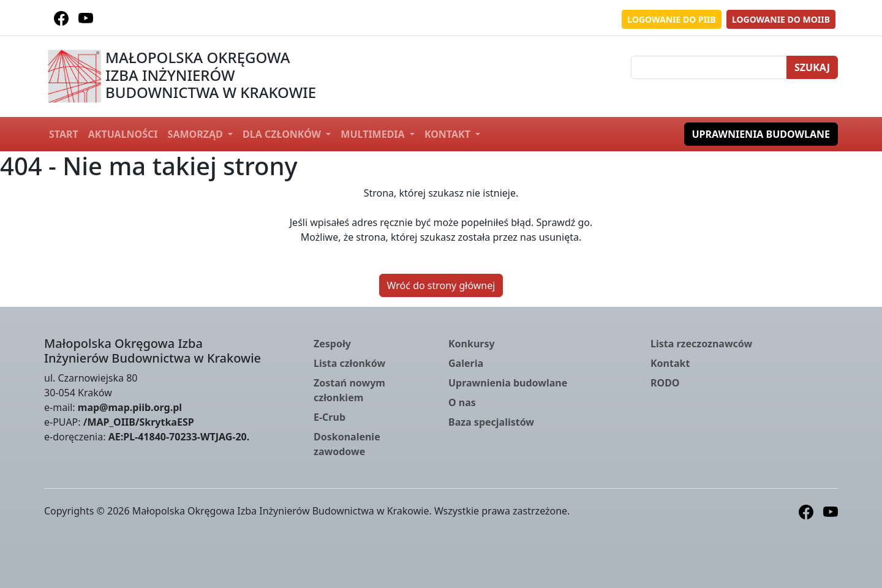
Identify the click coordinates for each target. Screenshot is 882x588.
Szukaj (812, 67)
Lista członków (349, 363)
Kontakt (449, 134)
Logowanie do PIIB (672, 19)
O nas (462, 402)
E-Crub (330, 417)
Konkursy (472, 344)
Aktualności (123, 134)
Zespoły (332, 344)
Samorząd (197, 134)
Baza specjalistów (491, 422)
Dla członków (283, 134)
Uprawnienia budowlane (761, 134)
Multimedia (374, 134)
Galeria (466, 363)
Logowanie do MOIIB (781, 19)
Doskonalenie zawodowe (347, 444)
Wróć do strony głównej (441, 285)
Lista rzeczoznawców (701, 344)
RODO (665, 383)
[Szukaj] (709, 67)
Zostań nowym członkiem (349, 390)
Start (64, 134)
